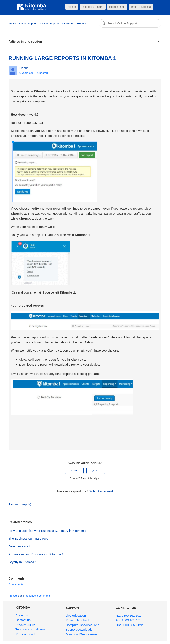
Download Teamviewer (81, 634)
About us (22, 615)
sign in (22, 596)
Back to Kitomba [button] (141, 7)
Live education (76, 616)
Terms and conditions (30, 629)
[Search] (130, 23)
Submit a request (101, 491)
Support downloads (79, 630)
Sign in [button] (72, 7)
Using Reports (51, 23)
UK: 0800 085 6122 (129, 625)
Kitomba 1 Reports (76, 23)
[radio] (74, 471)
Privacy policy (25, 625)
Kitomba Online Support (23, 23)
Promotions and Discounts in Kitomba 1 (36, 554)
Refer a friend (25, 634)
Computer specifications (82, 625)
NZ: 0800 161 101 (128, 616)
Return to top (20, 504)
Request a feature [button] (92, 7)
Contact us (23, 620)
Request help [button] (117, 7)
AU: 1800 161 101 (128, 620)
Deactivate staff (19, 546)
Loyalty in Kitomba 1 (23, 562)
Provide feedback (78, 620)
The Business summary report (30, 539)
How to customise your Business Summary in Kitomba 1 (48, 531)
